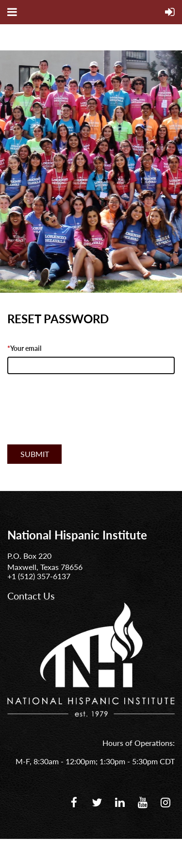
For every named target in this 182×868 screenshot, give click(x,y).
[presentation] (81, 420)
